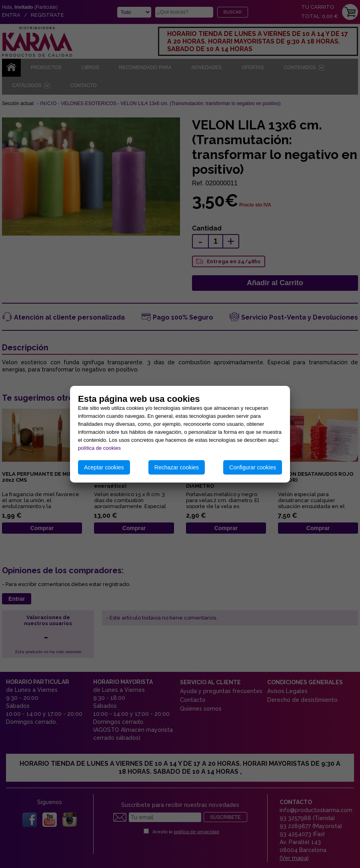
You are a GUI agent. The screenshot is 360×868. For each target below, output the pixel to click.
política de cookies (99, 448)
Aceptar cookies (104, 467)
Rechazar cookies (177, 467)
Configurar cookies (253, 467)
